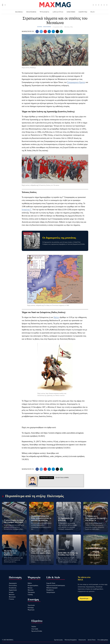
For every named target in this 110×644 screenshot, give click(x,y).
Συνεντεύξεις (13, 585)
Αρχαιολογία (13, 590)
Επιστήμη (31, 608)
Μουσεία (12, 595)
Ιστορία (40, 27)
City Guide (35, 629)
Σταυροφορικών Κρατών (76, 82)
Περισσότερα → (85, 598)
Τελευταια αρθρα (62, 478)
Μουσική (31, 590)
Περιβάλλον (50, 590)
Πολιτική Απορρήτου (71, 640)
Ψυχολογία (31, 610)
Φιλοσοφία (12, 597)
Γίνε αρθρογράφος (103, 640)
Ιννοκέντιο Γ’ (27, 210)
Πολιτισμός (47, 27)
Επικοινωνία (82, 640)
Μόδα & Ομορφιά (52, 588)
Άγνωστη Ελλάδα (37, 631)
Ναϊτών (56, 317)
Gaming (30, 595)
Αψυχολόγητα (51, 592)
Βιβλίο (30, 583)
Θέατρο (30, 588)
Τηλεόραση (31, 592)
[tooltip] (93, 5)
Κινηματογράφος (33, 585)
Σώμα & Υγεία (51, 583)
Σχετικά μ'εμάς (58, 640)
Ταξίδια (34, 627)
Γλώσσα (11, 599)
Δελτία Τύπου (92, 640)
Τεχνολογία (31, 605)
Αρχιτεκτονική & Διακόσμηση (56, 585)
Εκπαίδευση (13, 588)
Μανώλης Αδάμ (69, 27)
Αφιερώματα (13, 583)
